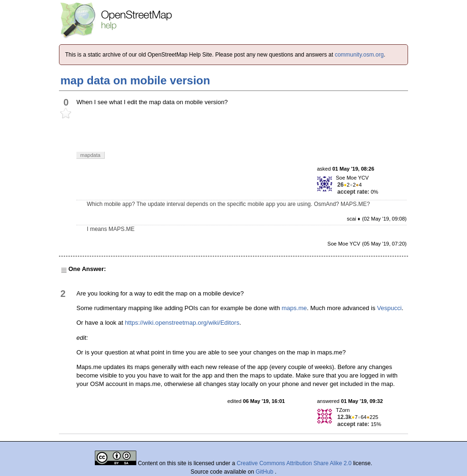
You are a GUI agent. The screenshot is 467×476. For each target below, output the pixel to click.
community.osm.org (359, 55)
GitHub (265, 472)
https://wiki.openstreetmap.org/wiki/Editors (182, 323)
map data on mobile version (135, 80)
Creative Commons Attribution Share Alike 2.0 (294, 463)
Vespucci (389, 308)
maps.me (294, 308)
